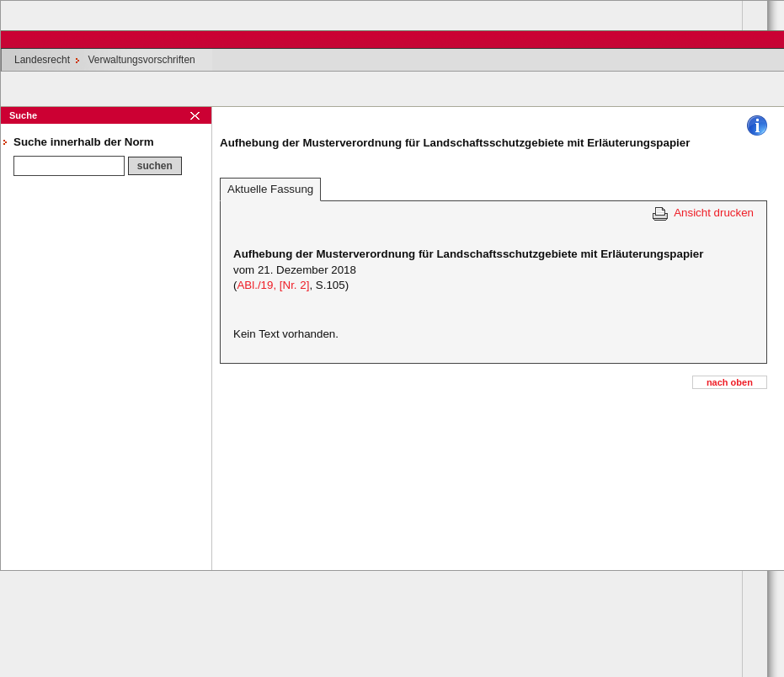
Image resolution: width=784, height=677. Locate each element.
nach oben (730, 382)
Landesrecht (42, 60)
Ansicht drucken (714, 213)
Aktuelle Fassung (270, 189)
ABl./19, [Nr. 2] (273, 285)
